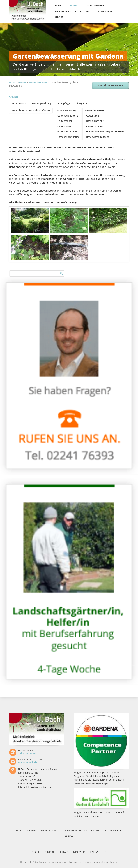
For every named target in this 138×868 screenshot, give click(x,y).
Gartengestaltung (42, 103)
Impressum (79, 852)
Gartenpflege (63, 103)
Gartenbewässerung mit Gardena (106, 131)
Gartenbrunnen (95, 126)
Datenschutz (98, 852)
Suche (36, 852)
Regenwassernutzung (98, 137)
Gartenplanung (19, 103)
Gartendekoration (67, 131)
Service (59, 17)
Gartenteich (93, 116)
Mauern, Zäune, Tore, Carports (72, 11)
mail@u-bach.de (28, 762)
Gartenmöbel (65, 121)
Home (58, 5)
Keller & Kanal (106, 11)
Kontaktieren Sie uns (110, 85)
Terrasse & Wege (95, 5)
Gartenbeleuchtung (68, 116)
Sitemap (63, 852)
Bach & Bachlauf (95, 121)
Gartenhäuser (65, 126)
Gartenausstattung (66, 110)
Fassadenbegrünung (68, 137)
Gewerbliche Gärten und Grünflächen (31, 110)
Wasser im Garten (38, 82)
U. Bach (13, 82)
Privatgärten (82, 103)
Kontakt (49, 852)
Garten (74, 5)
